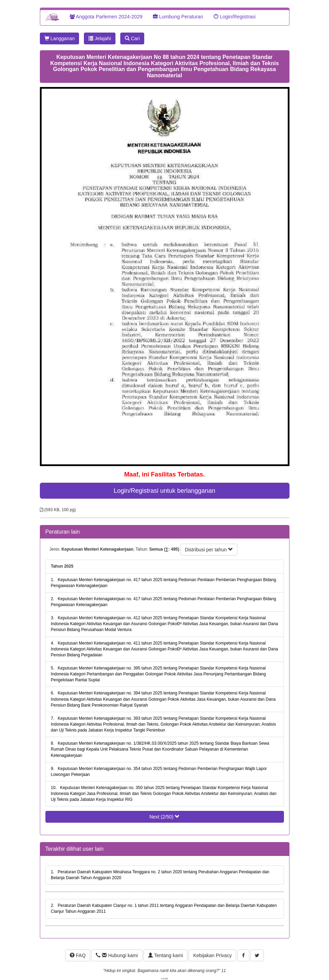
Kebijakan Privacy (212, 955)
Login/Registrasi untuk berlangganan (164, 491)
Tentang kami (166, 955)
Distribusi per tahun (209, 550)
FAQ (78, 955)
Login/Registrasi (235, 17)
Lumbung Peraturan (178, 17)
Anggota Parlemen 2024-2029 (106, 17)
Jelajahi (100, 38)
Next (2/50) (164, 817)
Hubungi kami (117, 955)
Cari (132, 38)
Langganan (60, 38)
